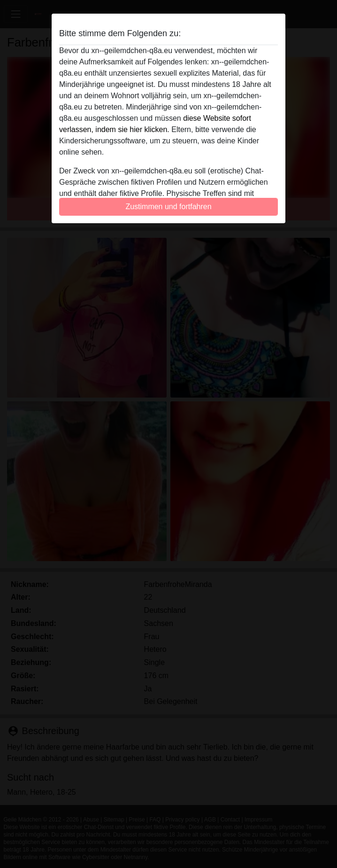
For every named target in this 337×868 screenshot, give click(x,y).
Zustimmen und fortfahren (168, 207)
